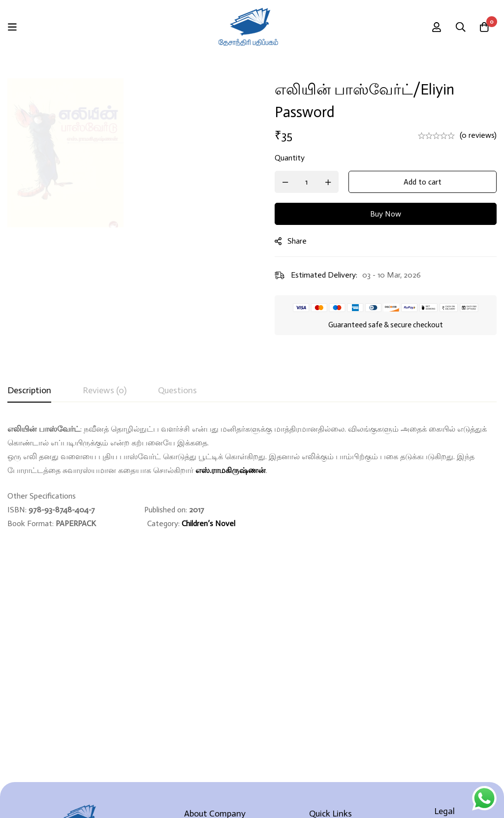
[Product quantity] (311, 182)
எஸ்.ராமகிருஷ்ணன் (231, 470)
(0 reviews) (478, 135)
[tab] (29, 391)
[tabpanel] (252, 476)
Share (301, 241)
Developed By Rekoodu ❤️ (252, 794)
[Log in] (435, 27)
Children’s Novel (208, 523)
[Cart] (484, 27)
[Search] (459, 27)
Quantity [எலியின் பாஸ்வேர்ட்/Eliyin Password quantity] (294, 158)
